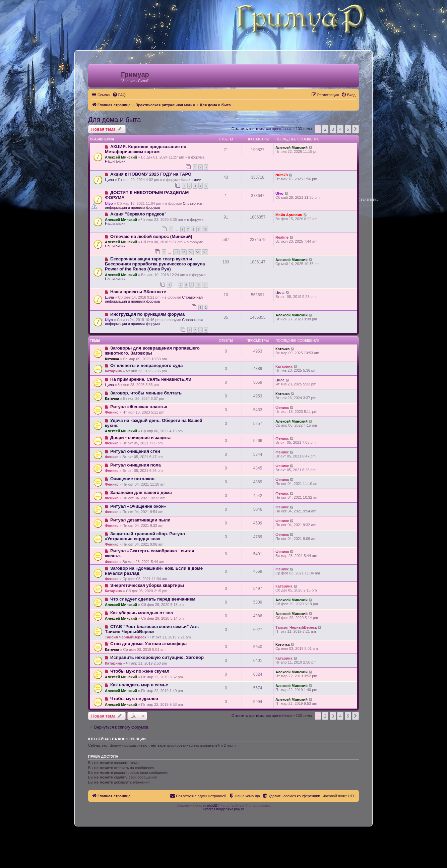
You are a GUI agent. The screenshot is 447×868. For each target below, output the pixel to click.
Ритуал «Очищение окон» (138, 506)
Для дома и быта (114, 120)
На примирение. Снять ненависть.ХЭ (151, 379)
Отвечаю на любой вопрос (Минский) (151, 236)
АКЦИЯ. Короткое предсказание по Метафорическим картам (146, 149)
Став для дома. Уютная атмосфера (148, 644)
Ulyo (109, 203)
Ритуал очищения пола (136, 465)
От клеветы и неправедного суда (146, 365)
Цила (109, 180)
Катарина (113, 371)
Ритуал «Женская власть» (139, 407)
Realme (282, 237)
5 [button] (348, 129)
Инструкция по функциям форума (147, 314)
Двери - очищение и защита (140, 438)
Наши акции (115, 161)
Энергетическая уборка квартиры (147, 585)
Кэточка (112, 359)
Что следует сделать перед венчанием (153, 599)
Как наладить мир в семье (139, 685)
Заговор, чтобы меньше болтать (146, 393)
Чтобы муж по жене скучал (140, 671)
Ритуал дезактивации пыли (140, 520)
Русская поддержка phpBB (223, 809)
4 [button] (340, 129)
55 (191, 252)
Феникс (112, 412)
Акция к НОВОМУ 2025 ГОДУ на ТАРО (151, 174)
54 (184, 252)
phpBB (212, 805)
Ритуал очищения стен (135, 451)
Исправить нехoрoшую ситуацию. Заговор (157, 657)
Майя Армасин (289, 215)
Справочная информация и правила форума (154, 205)
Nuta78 (282, 175)
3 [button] (333, 129)
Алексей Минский (121, 157)
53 (176, 252)
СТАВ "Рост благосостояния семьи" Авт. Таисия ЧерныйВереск (152, 629)
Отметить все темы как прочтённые (262, 129)
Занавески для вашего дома (141, 492)
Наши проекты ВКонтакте (138, 292)
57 (205, 252)
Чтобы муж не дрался (134, 699)
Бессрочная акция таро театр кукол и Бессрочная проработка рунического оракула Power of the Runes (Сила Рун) (155, 264)
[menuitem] (119, 95)
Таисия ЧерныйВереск (125, 637)
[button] (356, 129)
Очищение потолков (132, 479)
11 (205, 285)
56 (198, 252)
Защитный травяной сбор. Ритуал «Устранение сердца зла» (145, 536)
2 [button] (325, 129)
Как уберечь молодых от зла (142, 613)
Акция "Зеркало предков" (138, 214)
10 (205, 229)
